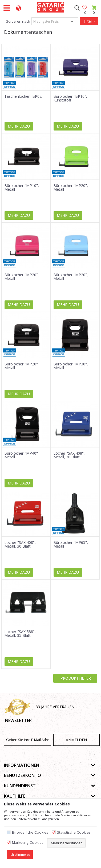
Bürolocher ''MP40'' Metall (21, 455)
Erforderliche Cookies (30, 832)
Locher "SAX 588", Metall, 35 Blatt (20, 634)
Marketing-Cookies (28, 843)
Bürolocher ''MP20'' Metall (21, 366)
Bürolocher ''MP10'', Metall (22, 188)
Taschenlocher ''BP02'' (24, 96)
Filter (89, 21)
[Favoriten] (85, 8)
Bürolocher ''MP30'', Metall (71, 366)
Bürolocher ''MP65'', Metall (71, 544)
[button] (77, 8)
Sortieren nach (18, 21)
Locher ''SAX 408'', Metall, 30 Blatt (69, 455)
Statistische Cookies (74, 832)
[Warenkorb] (94, 13)
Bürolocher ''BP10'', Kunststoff (70, 98)
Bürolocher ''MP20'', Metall (71, 188)
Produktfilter (75, 678)
